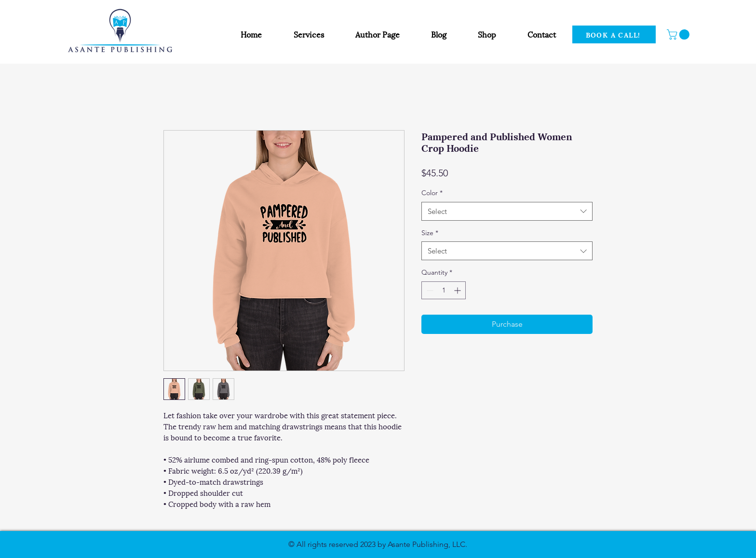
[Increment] (458, 290)
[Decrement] (429, 290)
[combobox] (507, 211)
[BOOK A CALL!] (614, 34)
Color (432, 193)
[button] (679, 34)
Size (430, 233)
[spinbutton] (444, 290)
